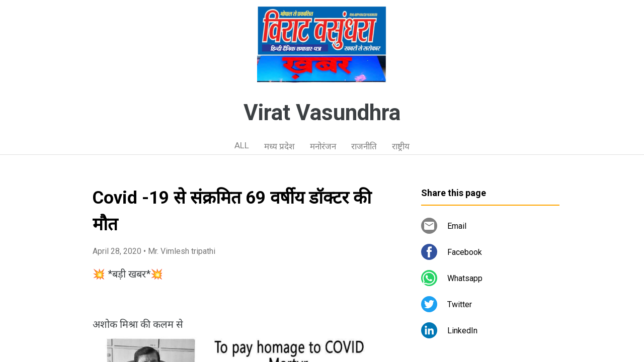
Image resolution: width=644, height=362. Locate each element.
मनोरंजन (323, 146)
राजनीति (364, 146)
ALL (242, 145)
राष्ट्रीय (401, 146)
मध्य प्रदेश (279, 146)
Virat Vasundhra (322, 113)
